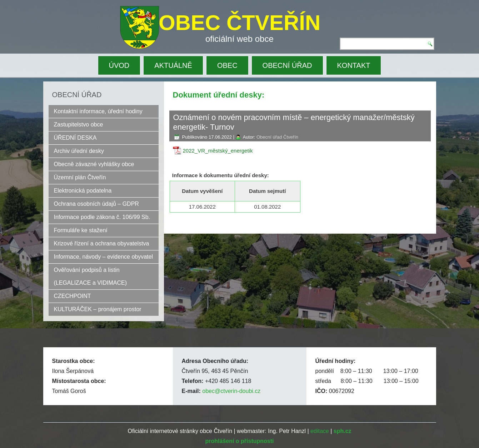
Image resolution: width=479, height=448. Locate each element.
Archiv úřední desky (79, 151)
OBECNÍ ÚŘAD (287, 65)
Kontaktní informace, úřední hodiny (98, 111)
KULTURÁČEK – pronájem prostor (98, 309)
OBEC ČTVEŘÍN (239, 23)
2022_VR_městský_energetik (218, 151)
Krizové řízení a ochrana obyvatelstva (102, 243)
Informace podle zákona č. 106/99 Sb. (102, 217)
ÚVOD (119, 65)
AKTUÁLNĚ (173, 65)
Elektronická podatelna (83, 191)
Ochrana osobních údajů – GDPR (96, 204)
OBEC (227, 65)
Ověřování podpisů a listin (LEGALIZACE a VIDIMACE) (91, 276)
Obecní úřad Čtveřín (277, 137)
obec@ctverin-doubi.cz (231, 391)
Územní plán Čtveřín (80, 177)
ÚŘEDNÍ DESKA (75, 138)
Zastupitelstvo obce (79, 125)
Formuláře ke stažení (81, 230)
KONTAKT (354, 65)
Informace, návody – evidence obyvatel (104, 257)
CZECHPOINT (73, 296)
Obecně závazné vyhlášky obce (94, 164)
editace (320, 431)
